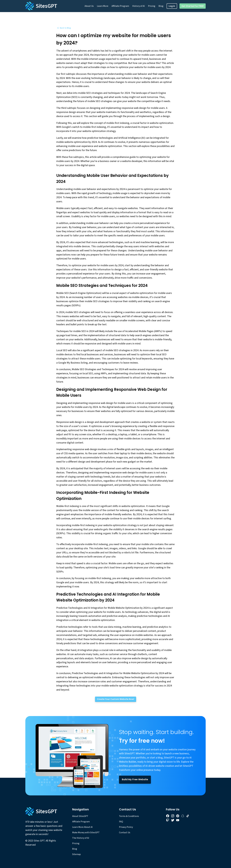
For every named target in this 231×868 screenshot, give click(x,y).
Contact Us (125, 833)
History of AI (139, 6)
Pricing (152, 6)
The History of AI (81, 838)
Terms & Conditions (129, 816)
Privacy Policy (126, 827)
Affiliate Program (120, 6)
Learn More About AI (82, 827)
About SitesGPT (80, 816)
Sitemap (76, 854)
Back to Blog (64, 28)
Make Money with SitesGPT (86, 833)
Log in (172, 6)
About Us (89, 6)
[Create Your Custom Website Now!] (116, 699)
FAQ (121, 822)
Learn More (103, 6)
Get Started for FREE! (193, 6)
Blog (161, 6)
